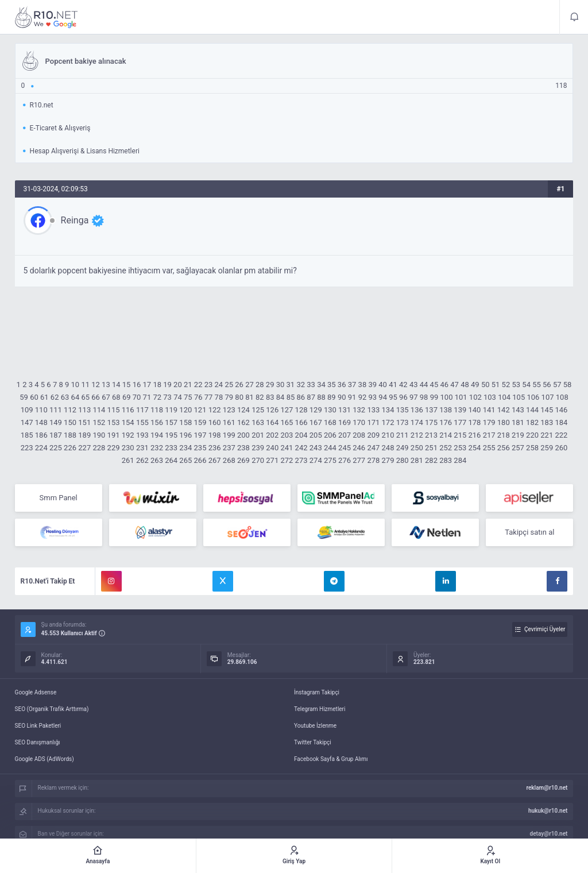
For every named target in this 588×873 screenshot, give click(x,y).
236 (215, 448)
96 (403, 397)
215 (460, 435)
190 (99, 435)
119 (171, 410)
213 (431, 435)
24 (219, 385)
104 (504, 397)
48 (465, 385)
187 (56, 435)
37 (352, 385)
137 (431, 410)
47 (454, 385)
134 (388, 410)
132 (359, 410)
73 (167, 397)
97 (414, 397)
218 (504, 435)
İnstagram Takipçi (317, 692)
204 (301, 435)
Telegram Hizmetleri (320, 709)
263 (157, 460)
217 (489, 435)
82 (260, 397)
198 (215, 435)
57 (557, 385)
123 (229, 410)
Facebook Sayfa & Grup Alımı (331, 759)
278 (373, 460)
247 (373, 448)
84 (281, 397)
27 (249, 385)
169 (345, 422)
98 (424, 397)
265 (185, 460)
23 (209, 385)
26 (239, 385)
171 (373, 422)
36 (342, 385)
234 (185, 448)
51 (496, 385)
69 (127, 397)
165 (287, 422)
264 (171, 460)
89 (332, 397)
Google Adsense (36, 692)
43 (414, 385)
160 (215, 422)
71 (147, 397)
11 (85, 385)
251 (431, 448)
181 (518, 422)
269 (243, 460)
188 (70, 435)
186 (41, 435)
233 (171, 448)
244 (330, 448)
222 (561, 435)
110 (41, 410)
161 (229, 422)
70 (137, 397)
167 (316, 422)
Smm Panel (59, 498)
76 (198, 397)
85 (291, 397)
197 (200, 435)
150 (70, 422)
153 (114, 422)
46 (444, 385)
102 (475, 397)
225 (56, 448)
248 (388, 448)
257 (518, 448)
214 (446, 435)
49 (475, 385)
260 (561, 448)
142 (504, 410)
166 (301, 422)
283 (446, 460)
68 (116, 397)
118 (157, 410)
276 (345, 460)
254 (474, 448)
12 (96, 385)
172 (388, 422)
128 (301, 410)
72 (157, 397)
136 (417, 410)
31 (291, 385)
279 (388, 460)
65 (85, 397)
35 (332, 385)
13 (106, 385)
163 (258, 422)
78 (219, 397)
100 (447, 397)
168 (330, 422)
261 (128, 460)
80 (239, 397)
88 (321, 397)
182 (532, 422)
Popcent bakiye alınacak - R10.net (47, 17)
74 (178, 397)
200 (243, 435)
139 (460, 410)
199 (229, 435)
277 (359, 460)
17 (147, 385)
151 (84, 422)
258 (532, 448)
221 (547, 435)
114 (99, 410)
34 (321, 385)
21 (188, 385)
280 (403, 460)
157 (171, 422)
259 (547, 448)
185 (27, 435)
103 (490, 397)
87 (311, 397)
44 (424, 385)
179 (489, 422)
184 (561, 422)
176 (446, 422)
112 (70, 410)
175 (431, 422)
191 (114, 435)
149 (56, 422)
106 (533, 397)
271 (272, 460)
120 (185, 410)
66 (96, 397)
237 (229, 448)
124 (243, 410)
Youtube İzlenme (315, 726)
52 (506, 385)
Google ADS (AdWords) (45, 759)
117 (142, 410)
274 (316, 460)
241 (287, 448)
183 (547, 422)
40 (383, 385)
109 (27, 410)
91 (352, 397)
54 (526, 385)
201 (258, 435)
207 (345, 435)
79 (229, 397)
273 (301, 460)
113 (84, 410)
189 (84, 435)
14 (116, 385)
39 (372, 385)
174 (417, 422)
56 (547, 385)
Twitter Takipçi (313, 742)
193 (142, 435)
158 (185, 422)
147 (27, 422)
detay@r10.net (549, 834)
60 (34, 397)
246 (359, 448)
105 (519, 397)
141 (489, 410)
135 (403, 410)
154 (128, 422)
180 (504, 422)
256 (504, 448)
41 (393, 385)
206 (330, 435)
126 (272, 410)
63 (65, 397)
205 (316, 435)
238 (243, 448)
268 (229, 460)
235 (200, 448)
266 (200, 460)
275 (330, 460)
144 (532, 410)
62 (55, 397)
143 (518, 410)
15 (127, 385)
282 (431, 460)
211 (403, 435)
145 (547, 410)
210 (388, 435)
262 (142, 460)
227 (84, 448)
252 (446, 448)
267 (215, 460)
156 (157, 422)
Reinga (75, 220)
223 (27, 448)
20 (178, 385)
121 (200, 410)
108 (562, 397)
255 (489, 448)
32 (301, 385)
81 (249, 397)
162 (243, 422)
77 (209, 397)
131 (345, 410)
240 (272, 448)
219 (518, 435)
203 (287, 435)
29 (270, 385)
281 (417, 460)
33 (311, 385)
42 (403, 385)
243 (316, 448)
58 (568, 385)
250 (417, 448)
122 (215, 410)
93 (373, 397)
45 (434, 385)
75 (188, 397)
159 (200, 422)
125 (258, 410)
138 (446, 410)
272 (287, 460)
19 (167, 385)
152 (99, 422)
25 (229, 385)
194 (157, 435)
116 (128, 410)
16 (137, 385)
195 (171, 435)
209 (373, 435)
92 (363, 397)
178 (474, 422)
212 (417, 435)
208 (359, 435)
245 (345, 448)
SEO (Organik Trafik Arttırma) (52, 709)
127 (287, 410)
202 (272, 435)
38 (363, 385)
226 (70, 448)
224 (41, 448)
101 (461, 397)
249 (403, 448)
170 (359, 422)
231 (142, 448)
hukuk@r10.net (548, 811)
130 (330, 410)
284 (460, 460)
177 (460, 422)
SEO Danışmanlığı (38, 742)
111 (56, 410)
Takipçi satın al (529, 532)
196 (185, 435)
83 (270, 397)
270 (258, 460)
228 (99, 448)
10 (76, 385)
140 (474, 410)
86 (301, 397)
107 (548, 397)
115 (114, 410)
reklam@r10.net (547, 788)
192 (128, 435)
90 (342, 397)
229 (114, 448)
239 (258, 448)
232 (157, 448)
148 (41, 422)
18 (157, 385)
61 (45, 397)
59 (24, 397)
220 (532, 435)
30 (281, 385)
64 (76, 397)
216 (474, 435)
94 (383, 397)
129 (316, 410)
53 (516, 385)
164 (272, 422)
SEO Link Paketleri (38, 726)
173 (403, 422)
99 (434, 397)
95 (393, 397)
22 (198, 385)
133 (373, 410)
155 (142, 422)
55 (537, 385)
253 (460, 448)
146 (561, 410)
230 (128, 448)
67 (106, 397)
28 (260, 385)
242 (301, 448)
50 (486, 385)
